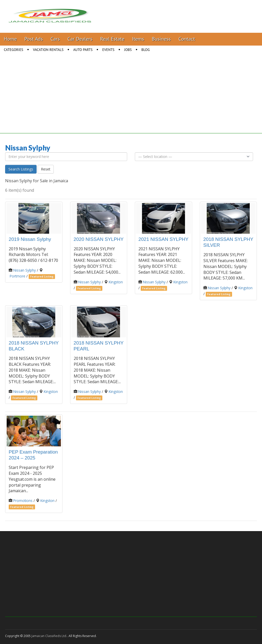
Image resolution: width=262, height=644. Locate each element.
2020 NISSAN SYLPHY (99, 239)
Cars (55, 39)
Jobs (128, 50)
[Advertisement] (131, 98)
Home (10, 39)
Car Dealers (80, 39)
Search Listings (21, 169)
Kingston (116, 282)
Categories (14, 50)
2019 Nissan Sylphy (30, 239)
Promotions (23, 501)
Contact (187, 39)
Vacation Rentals (48, 50)
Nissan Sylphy (25, 270)
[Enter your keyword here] (66, 157)
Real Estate (112, 39)
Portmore (18, 276)
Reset (46, 169)
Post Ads (34, 39)
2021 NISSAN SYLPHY (163, 239)
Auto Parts (83, 50)
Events (108, 50)
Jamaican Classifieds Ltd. (49, 636)
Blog (146, 50)
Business (161, 39)
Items (138, 39)
